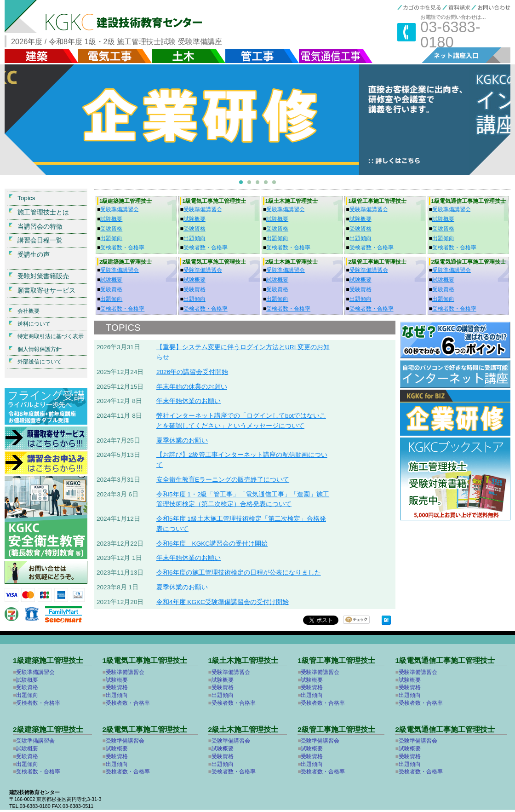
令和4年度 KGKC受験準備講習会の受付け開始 (223, 602)
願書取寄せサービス (46, 291)
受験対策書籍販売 (43, 276)
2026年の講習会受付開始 (192, 372)
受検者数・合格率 (122, 248)
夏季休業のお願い (182, 441)
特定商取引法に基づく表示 (51, 336)
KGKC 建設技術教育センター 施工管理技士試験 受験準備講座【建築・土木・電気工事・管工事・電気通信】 (114, 17)
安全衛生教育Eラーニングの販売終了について (223, 480)
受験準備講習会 (120, 209)
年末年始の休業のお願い (192, 387)
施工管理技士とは (43, 212)
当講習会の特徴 (40, 227)
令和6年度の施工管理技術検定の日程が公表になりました (239, 573)
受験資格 (111, 229)
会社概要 (29, 311)
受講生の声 (34, 255)
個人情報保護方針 (40, 349)
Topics (26, 198)
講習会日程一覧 (40, 240)
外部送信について (40, 362)
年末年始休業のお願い (189, 401)
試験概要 (111, 219)
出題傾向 (111, 238)
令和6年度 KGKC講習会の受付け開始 (212, 544)
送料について (34, 324)
